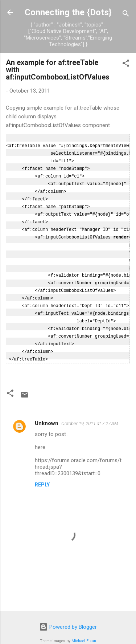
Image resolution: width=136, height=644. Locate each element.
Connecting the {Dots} (68, 12)
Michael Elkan (84, 630)
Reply (42, 474)
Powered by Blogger (68, 616)
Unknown (47, 412)
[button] (126, 64)
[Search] (126, 15)
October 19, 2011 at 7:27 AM (90, 413)
